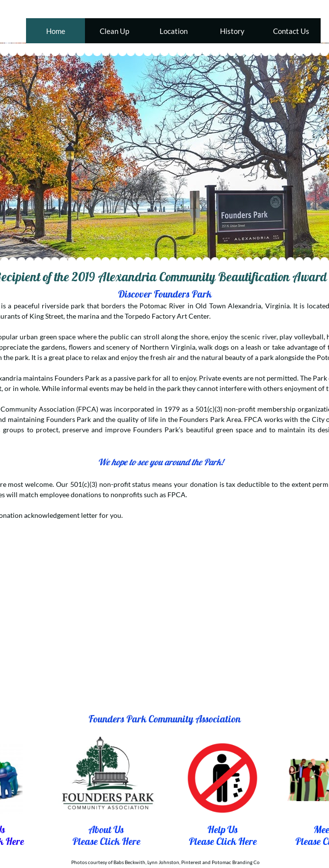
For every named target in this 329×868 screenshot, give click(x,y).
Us (232, 829)
